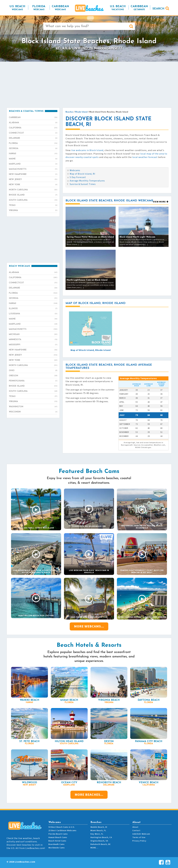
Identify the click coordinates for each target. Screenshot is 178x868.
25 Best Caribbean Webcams (62, 831)
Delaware (33, 138)
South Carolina (33, 200)
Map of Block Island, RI (82, 174)
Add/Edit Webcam (141, 834)
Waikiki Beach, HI (99, 827)
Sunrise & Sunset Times (83, 184)
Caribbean (33, 118)
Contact (136, 831)
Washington (33, 407)
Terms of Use (139, 837)
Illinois (33, 309)
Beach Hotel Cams (57, 841)
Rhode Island (33, 195)
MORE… (94, 848)
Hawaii (33, 154)
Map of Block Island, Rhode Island (91, 350)
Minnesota (33, 340)
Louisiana (33, 314)
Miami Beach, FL (98, 831)
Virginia (33, 211)
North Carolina (33, 190)
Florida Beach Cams (58, 834)
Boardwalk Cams (57, 844)
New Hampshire (33, 174)
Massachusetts (33, 169)
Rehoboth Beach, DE (101, 844)
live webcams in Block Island (87, 150)
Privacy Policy (139, 841)
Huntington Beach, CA (101, 837)
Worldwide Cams (57, 848)
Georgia (33, 149)
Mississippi (33, 345)
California (33, 128)
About (135, 827)
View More (161, 202)
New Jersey (33, 180)
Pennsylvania (33, 381)
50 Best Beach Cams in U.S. (62, 827)
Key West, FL (97, 834)
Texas (33, 205)
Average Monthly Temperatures (87, 181)
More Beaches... (89, 795)
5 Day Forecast (78, 177)
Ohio (33, 371)
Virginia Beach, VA (99, 841)
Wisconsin (33, 412)
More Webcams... (89, 626)
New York (33, 185)
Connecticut (33, 133)
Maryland (33, 164)
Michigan (33, 335)
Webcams (75, 170)
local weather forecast (145, 157)
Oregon (33, 376)
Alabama (33, 123)
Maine (33, 159)
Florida (33, 143)
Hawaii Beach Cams (58, 837)
